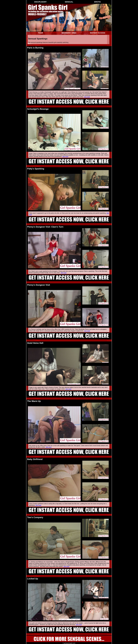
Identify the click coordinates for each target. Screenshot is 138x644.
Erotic (98, 2)
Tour (40, 33)
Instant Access (98, 33)
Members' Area (69, 33)
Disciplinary (40, 2)
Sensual (69, 2)
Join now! (87, 97)
